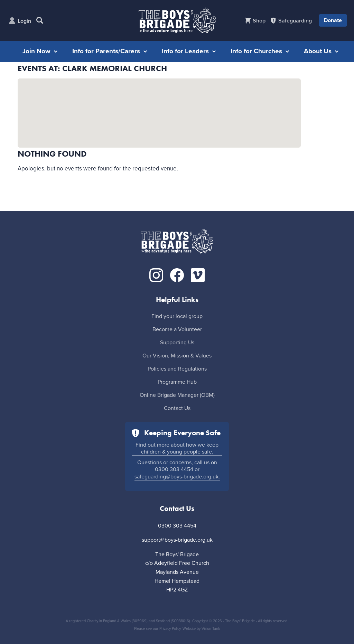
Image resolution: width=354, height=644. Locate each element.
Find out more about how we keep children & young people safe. (177, 448)
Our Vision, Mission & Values (177, 356)
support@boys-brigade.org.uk (177, 540)
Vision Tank (211, 629)
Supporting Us (177, 343)
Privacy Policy (170, 629)
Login (24, 21)
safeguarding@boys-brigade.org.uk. (177, 477)
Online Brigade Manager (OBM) (177, 395)
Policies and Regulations (177, 369)
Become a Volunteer (177, 329)
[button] (159, 107)
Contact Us (177, 408)
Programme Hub (177, 382)
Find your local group (177, 316)
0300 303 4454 (174, 469)
